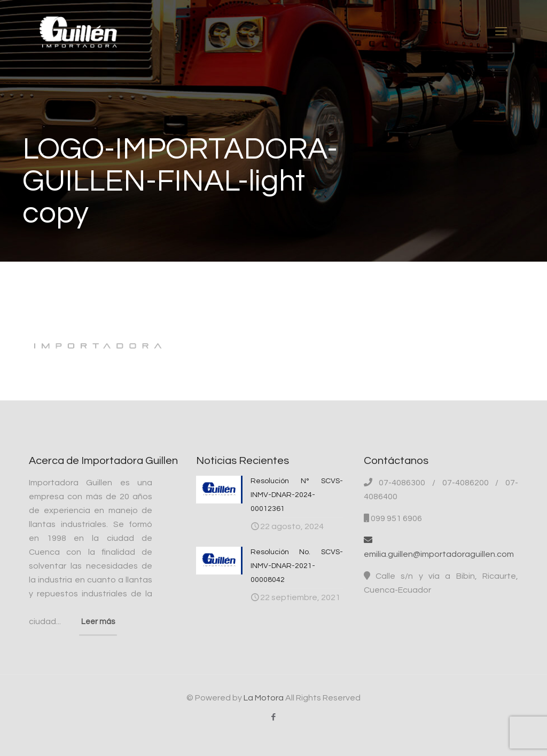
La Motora (264, 698)
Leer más (98, 622)
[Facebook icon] (274, 717)
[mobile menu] (501, 32)
